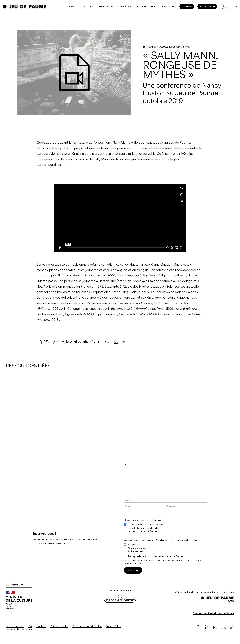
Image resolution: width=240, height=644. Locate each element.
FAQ (30, 626)
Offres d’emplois (15, 626)
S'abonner (133, 570)
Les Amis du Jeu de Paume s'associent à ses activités (203, 592)
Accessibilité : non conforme (21, 629)
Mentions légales (59, 626)
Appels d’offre (113, 626)
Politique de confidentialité (87, 626)
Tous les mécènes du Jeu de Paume (213, 613)
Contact (41, 626)
